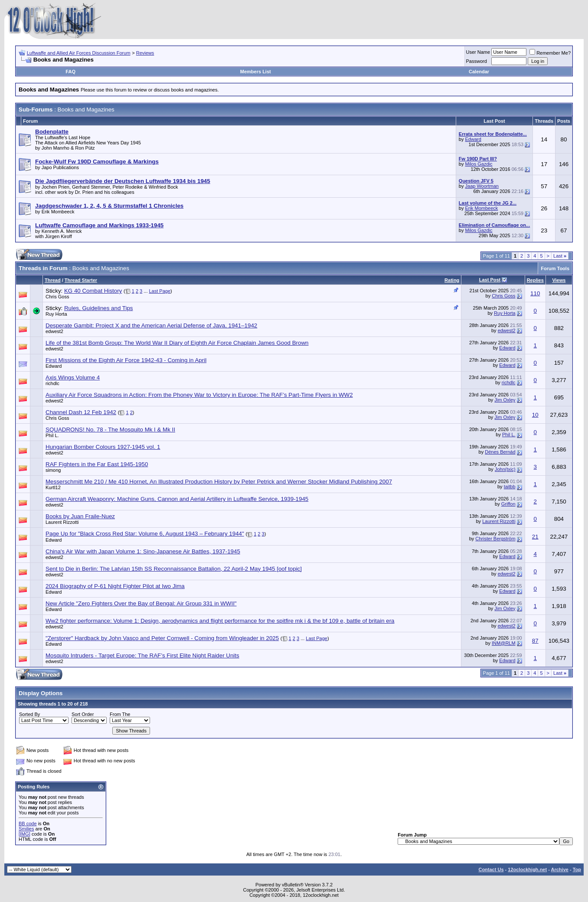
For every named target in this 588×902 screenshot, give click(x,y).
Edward (473, 139)
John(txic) (505, 469)
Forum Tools (555, 268)
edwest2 (54, 331)
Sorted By (29, 714)
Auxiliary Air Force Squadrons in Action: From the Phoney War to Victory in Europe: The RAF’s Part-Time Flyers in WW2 (199, 395)
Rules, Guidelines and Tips (99, 308)
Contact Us (491, 869)
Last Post (490, 280)
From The (120, 714)
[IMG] (24, 834)
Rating (452, 280)
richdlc (52, 383)
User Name (478, 52)
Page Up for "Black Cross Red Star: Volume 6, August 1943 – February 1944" (145, 534)
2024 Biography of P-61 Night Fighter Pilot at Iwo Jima (115, 586)
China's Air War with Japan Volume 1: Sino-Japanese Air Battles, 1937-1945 (143, 551)
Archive (560, 869)
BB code (28, 824)
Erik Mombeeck (482, 208)
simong (53, 470)
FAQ (70, 72)
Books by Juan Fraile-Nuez (80, 516)
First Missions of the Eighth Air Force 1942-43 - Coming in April (126, 360)
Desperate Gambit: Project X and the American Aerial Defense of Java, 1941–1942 (151, 325)
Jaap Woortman (482, 186)
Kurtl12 (53, 487)
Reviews (145, 53)
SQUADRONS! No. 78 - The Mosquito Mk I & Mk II (110, 430)
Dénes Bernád (500, 452)
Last (560, 256)
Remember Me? (550, 53)
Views (559, 280)
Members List (256, 72)
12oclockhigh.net (527, 869)
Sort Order (83, 714)
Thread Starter (81, 280)
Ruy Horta (56, 314)
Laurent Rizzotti (62, 522)
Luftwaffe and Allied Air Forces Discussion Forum (79, 53)
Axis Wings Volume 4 (73, 377)
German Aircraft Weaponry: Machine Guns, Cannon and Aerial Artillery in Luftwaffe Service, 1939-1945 (177, 499)
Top (577, 869)
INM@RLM (504, 643)
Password (477, 61)
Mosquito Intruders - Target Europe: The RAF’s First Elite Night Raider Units (142, 655)
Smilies (26, 829)
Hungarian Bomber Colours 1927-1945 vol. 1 (103, 447)
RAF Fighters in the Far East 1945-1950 (97, 464)
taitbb (510, 487)
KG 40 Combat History (93, 291)
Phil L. (52, 435)
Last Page (160, 291)
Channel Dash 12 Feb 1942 (81, 412)
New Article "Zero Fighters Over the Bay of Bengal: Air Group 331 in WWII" (141, 603)
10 (535, 415)
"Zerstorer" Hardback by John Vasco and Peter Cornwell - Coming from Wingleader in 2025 (162, 638)
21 (535, 537)
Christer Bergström (495, 539)
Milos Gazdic (479, 164)
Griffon (508, 504)
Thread (53, 280)
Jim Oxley (505, 400)
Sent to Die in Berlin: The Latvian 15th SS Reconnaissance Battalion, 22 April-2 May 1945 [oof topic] (174, 569)
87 (535, 641)
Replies (535, 280)
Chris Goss (57, 297)
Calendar (479, 72)
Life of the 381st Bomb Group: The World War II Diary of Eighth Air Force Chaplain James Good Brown (177, 343)
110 (535, 293)
